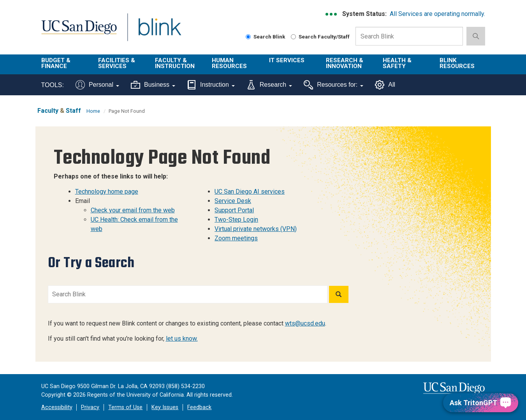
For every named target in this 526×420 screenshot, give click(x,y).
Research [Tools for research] (269, 85)
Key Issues (165, 407)
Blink (159, 32)
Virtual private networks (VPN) (256, 229)
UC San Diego (79, 32)
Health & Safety (397, 63)
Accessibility (57, 407)
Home (93, 111)
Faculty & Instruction (175, 63)
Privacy (90, 407)
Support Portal (234, 210)
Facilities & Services (117, 63)
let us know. (182, 339)
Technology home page (107, 192)
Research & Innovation (345, 63)
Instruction (211, 85)
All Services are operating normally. (437, 14)
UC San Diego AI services (250, 192)
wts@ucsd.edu (305, 323)
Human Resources (229, 63)
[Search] (339, 294)
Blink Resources (457, 63)
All (385, 85)
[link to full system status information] (332, 14)
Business (153, 85)
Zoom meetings (236, 238)
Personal (97, 85)
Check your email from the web (133, 210)
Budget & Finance (56, 63)
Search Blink (266, 37)
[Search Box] (409, 36)
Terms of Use (125, 407)
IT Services (287, 60)
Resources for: (333, 85)
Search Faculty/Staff (320, 37)
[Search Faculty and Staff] (293, 37)
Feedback (199, 407)
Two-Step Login (236, 220)
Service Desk (233, 201)
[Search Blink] (248, 37)
